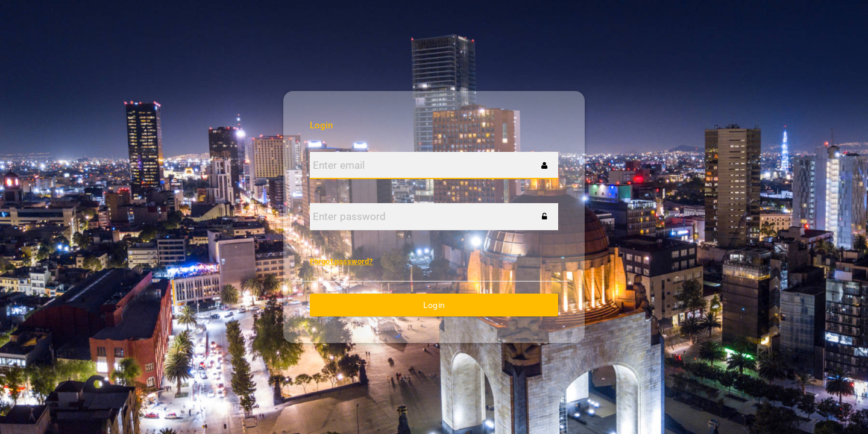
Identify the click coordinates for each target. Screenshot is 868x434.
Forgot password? (341, 261)
